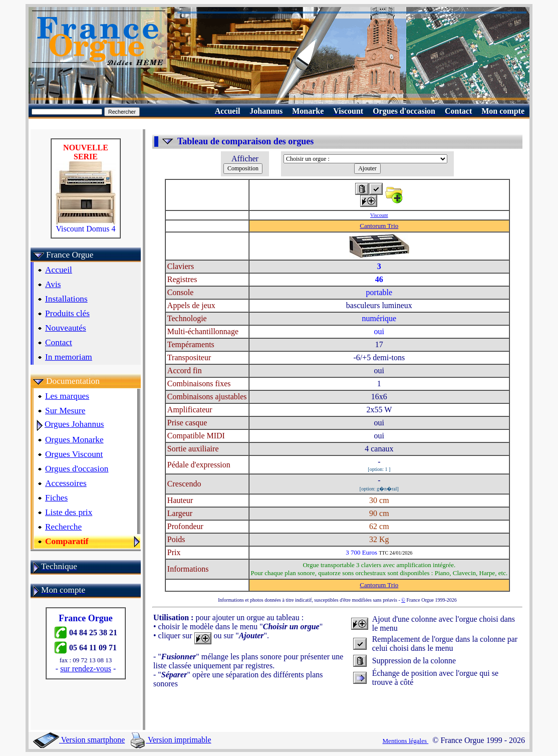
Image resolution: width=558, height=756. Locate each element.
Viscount (379, 215)
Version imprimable (171, 740)
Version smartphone (79, 740)
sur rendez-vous (86, 669)
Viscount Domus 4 (86, 225)
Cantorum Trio (379, 226)
